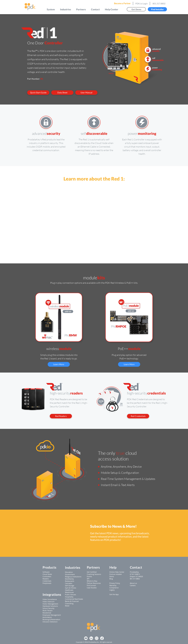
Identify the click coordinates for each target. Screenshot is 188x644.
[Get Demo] (136, 9)
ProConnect (91, 585)
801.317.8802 (159, 4)
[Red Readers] (61, 416)
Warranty (113, 585)
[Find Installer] (157, 9)
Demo (112, 576)
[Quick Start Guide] (38, 93)
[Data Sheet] (62, 93)
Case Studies (92, 588)
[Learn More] (59, 364)
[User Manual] (86, 93)
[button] (51, 9)
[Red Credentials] (138, 416)
